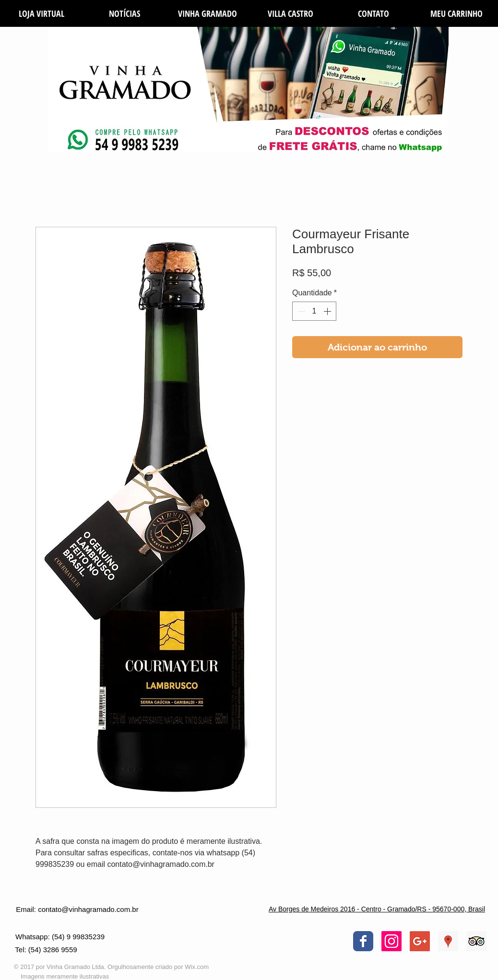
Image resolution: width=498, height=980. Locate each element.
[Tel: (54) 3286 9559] (46, 950)
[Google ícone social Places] (448, 941)
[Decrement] (300, 311)
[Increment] (328, 311)
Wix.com (197, 967)
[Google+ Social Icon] (420, 941)
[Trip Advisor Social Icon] (476, 941)
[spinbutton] (314, 311)
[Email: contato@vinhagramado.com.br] (77, 909)
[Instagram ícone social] (391, 941)
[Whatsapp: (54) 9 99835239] (60, 937)
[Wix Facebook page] (363, 941)
